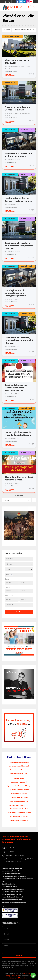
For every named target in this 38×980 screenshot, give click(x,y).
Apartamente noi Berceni (11, 874)
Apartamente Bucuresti (11, 871)
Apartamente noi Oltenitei (12, 895)
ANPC (4, 907)
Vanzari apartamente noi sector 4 (14, 876)
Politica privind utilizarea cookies (14, 902)
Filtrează (7, 29)
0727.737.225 (5, 2)
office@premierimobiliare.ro (16, 855)
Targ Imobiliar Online (10, 887)
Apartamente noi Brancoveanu (13, 889)
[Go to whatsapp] (33, 975)
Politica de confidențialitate (12, 900)
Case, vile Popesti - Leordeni (12, 897)
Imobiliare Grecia (9, 884)
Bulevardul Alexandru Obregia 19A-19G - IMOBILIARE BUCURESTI (20, 860)
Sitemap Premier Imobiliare (12, 869)
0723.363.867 (9, 2)
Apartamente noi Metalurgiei (13, 892)
